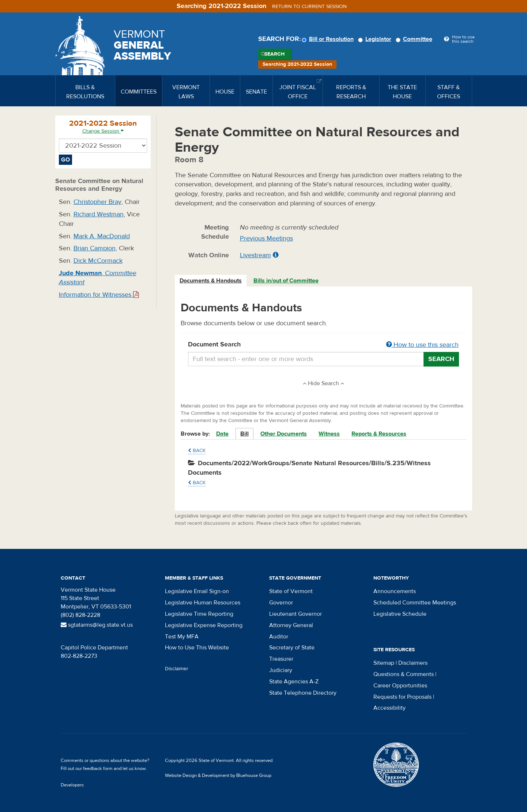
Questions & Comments (404, 674)
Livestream (255, 255)
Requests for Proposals (402, 697)
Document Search (323, 345)
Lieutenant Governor (296, 614)
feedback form (98, 769)
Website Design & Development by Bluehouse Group (218, 775)
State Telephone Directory (303, 693)
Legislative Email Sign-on (197, 591)
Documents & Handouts (211, 281)
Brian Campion (95, 248)
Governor (281, 603)
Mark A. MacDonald (102, 236)
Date (222, 434)
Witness (329, 434)
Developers (72, 785)
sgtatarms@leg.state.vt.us (97, 625)
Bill (244, 434)
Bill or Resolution (329, 39)
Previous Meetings (266, 238)
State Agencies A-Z (294, 682)
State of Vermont (291, 591)
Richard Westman (99, 214)
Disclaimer (177, 669)
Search (274, 54)
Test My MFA (182, 637)
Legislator (376, 39)
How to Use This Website (197, 648)
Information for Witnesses (99, 295)
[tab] (211, 281)
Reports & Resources (379, 434)
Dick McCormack (98, 261)
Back (197, 451)
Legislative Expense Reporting (204, 625)
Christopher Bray (97, 202)
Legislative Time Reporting (199, 614)
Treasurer (281, 659)
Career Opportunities (400, 686)
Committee (415, 39)
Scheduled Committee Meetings (415, 603)
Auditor (279, 637)
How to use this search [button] (422, 345)
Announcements (395, 591)
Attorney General (291, 625)
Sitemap (384, 663)
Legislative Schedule (400, 614)
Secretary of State (292, 648)
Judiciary (281, 670)
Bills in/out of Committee (286, 281)
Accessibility (389, 708)
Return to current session (309, 7)
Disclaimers (413, 663)
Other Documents (284, 434)
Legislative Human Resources (203, 603)
